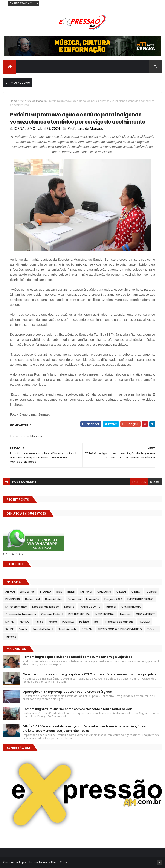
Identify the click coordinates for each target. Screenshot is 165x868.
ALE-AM (10, 592)
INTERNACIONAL (105, 614)
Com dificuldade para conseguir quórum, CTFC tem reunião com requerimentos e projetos (89, 674)
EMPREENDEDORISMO (140, 599)
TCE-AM (87, 629)
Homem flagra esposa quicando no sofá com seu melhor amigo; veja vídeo (77, 657)
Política (84, 622)
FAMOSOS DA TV (90, 607)
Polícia (53, 622)
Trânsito (153, 629)
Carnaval (86, 592)
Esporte (69, 607)
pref (97, 622)
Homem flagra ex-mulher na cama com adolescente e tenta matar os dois (77, 709)
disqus (155, 482)
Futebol (111, 607)
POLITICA (68, 622)
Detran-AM (32, 599)
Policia (39, 622)
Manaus (125, 614)
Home (14, 101)
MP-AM (10, 622)
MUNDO (25, 622)
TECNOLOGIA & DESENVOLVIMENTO (120, 629)
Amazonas (27, 592)
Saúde (23, 629)
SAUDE (9, 629)
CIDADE (121, 592)
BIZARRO (45, 592)
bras (59, 592)
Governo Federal (52, 614)
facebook (139, 482)
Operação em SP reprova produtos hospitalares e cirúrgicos (67, 692)
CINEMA (136, 592)
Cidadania (104, 592)
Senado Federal (43, 629)
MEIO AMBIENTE (146, 614)
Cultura (152, 592)
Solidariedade (67, 629)
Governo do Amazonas (21, 614)
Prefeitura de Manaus (33, 101)
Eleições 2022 (113, 599)
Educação (93, 599)
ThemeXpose (60, 862)
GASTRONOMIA (131, 607)
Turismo (11, 637)
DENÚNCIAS (13, 599)
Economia (74, 599)
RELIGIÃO (144, 622)
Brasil (71, 592)
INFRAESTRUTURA (79, 614)
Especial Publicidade (46, 607)
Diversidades (54, 599)
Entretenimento (16, 607)
